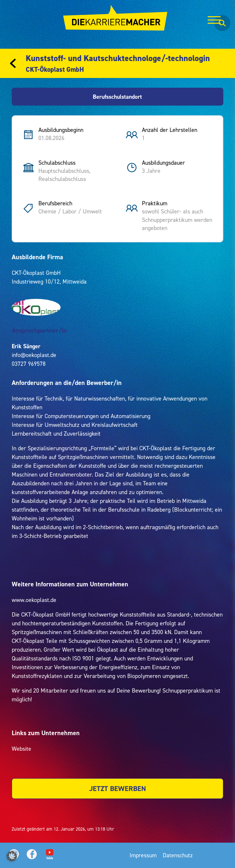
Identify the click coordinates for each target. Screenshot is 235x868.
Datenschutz (178, 855)
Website (21, 749)
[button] (12, 856)
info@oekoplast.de (34, 355)
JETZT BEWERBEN (117, 789)
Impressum (143, 855)
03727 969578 (29, 364)
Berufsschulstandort (117, 97)
